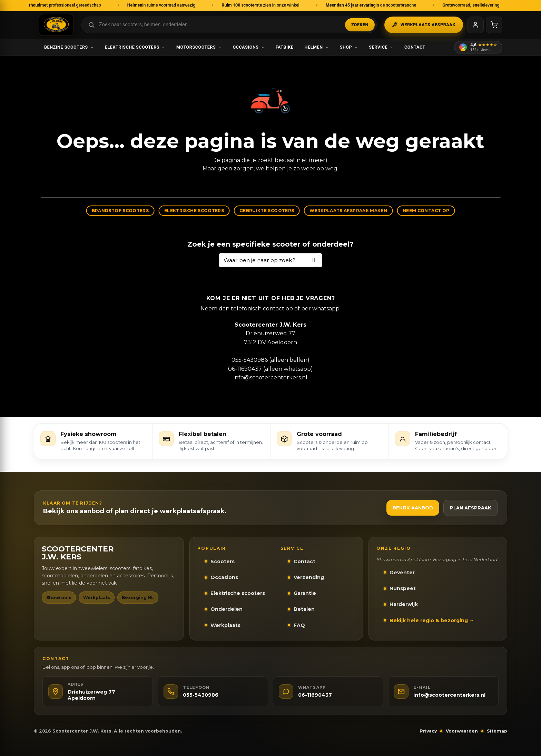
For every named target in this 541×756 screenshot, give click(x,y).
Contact (415, 47)
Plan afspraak (471, 508)
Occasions (248, 47)
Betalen (304, 609)
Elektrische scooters (135, 47)
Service (381, 47)
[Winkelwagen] (494, 25)
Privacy (428, 731)
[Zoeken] (314, 260)
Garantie (305, 593)
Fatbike (285, 47)
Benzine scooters (69, 47)
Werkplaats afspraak (424, 25)
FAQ (299, 625)
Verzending (309, 577)
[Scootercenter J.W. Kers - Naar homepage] (56, 25)
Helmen (317, 47)
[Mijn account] (475, 25)
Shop (349, 47)
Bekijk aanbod (413, 508)
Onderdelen (227, 609)
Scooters (223, 561)
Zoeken (360, 25)
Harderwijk (404, 604)
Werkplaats (225, 625)
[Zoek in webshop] (229, 25)
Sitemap (497, 731)
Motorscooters (199, 47)
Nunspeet (403, 588)
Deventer (402, 573)
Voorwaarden (462, 731)
